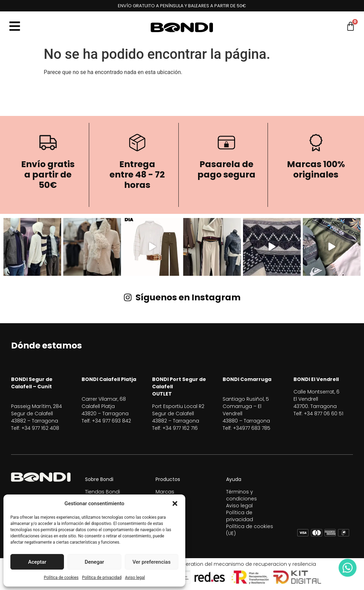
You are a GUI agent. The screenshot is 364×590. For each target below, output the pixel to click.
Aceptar (37, 562)
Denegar (94, 562)
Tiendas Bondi (102, 492)
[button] (175, 503)
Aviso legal (135, 578)
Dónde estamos (46, 346)
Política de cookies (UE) (250, 530)
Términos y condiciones (241, 495)
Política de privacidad (102, 578)
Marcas (165, 492)
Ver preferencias (151, 562)
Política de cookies (61, 578)
